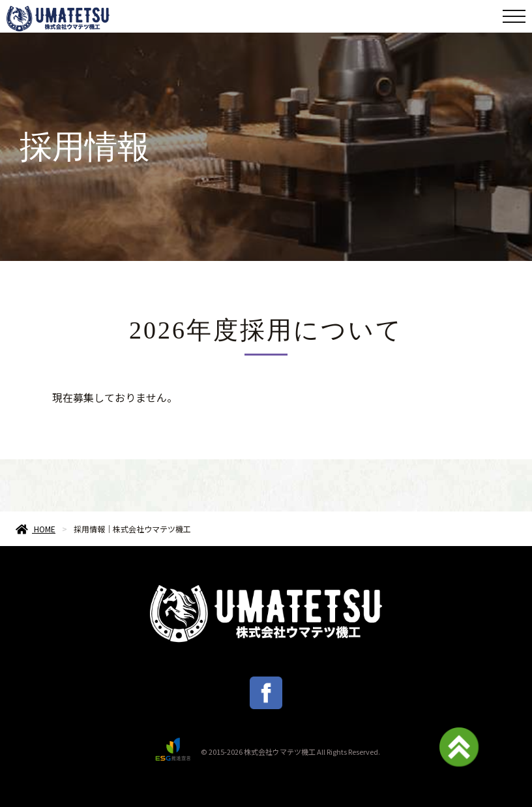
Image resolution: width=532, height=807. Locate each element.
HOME (36, 529)
